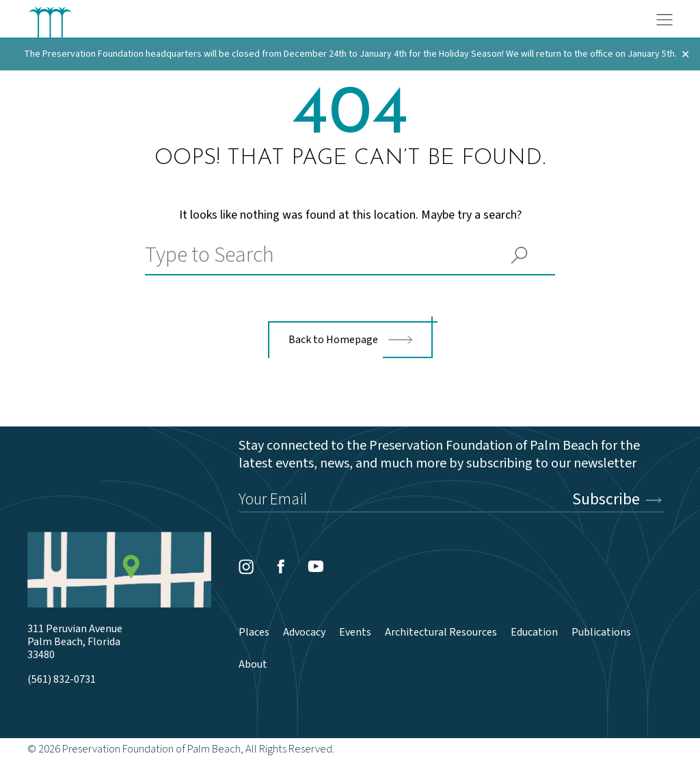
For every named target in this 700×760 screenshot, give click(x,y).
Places (254, 633)
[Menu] (664, 20)
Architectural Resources (441, 633)
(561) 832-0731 (62, 680)
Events (355, 633)
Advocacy (304, 633)
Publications (601, 633)
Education (534, 633)
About (253, 665)
